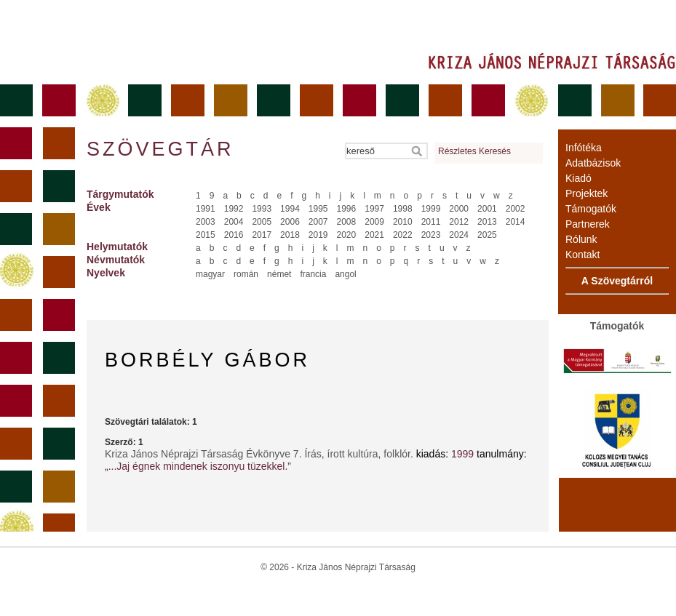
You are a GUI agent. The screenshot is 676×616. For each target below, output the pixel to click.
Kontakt (582, 255)
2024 (459, 235)
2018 (290, 235)
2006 (290, 222)
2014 (516, 222)
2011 (431, 222)
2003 (206, 222)
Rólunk (581, 239)
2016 (234, 235)
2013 (487, 222)
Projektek (586, 193)
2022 (403, 235)
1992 (234, 209)
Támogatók (591, 209)
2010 (403, 222)
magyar (210, 274)
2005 (262, 222)
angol (345, 274)
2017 (262, 235)
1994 (290, 209)
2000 (459, 209)
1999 (431, 209)
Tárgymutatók (120, 194)
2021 (374, 235)
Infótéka (584, 148)
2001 (487, 209)
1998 (403, 209)
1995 (318, 209)
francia (313, 274)
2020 (347, 235)
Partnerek (588, 224)
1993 (262, 209)
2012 (459, 222)
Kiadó (578, 178)
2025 (487, 235)
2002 (516, 209)
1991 (206, 209)
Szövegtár (159, 149)
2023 (431, 235)
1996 (347, 209)
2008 (347, 222)
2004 (234, 222)
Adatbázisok (593, 163)
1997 (374, 209)
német (279, 274)
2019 (318, 235)
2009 (374, 222)
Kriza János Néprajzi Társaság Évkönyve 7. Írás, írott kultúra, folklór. (261, 454)
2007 (318, 222)
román (246, 274)
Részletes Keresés (474, 151)
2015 (206, 235)
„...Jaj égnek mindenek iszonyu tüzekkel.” (198, 466)
